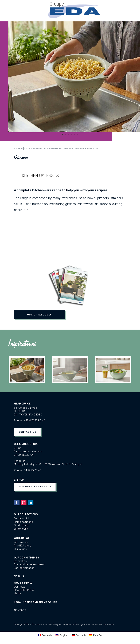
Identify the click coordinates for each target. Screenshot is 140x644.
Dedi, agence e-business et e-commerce (94, 624)
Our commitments (26, 558)
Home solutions (23, 522)
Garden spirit (22, 518)
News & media (23, 583)
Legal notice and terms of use (35, 602)
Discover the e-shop (35, 487)
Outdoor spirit (22, 525)
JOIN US (19, 576)
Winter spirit (21, 529)
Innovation (20, 561)
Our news (20, 587)
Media (17, 593)
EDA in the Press (24, 590)
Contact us (27, 432)
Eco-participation (24, 568)
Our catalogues (40, 315)
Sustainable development (29, 564)
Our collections (26, 514)
